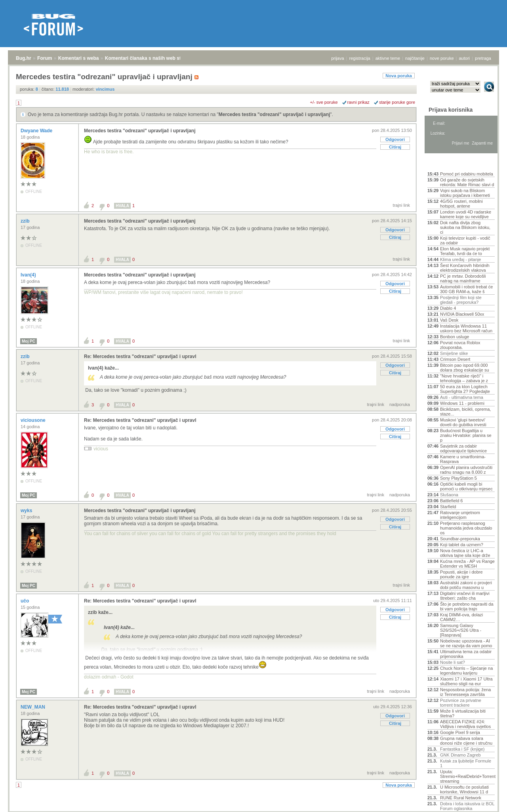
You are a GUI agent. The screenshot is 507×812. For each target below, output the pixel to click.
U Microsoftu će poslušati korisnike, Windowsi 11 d (464, 789)
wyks (27, 511)
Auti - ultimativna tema (462, 397)
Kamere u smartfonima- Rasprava (463, 459)
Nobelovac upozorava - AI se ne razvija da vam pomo (466, 643)
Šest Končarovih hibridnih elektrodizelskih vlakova (465, 268)
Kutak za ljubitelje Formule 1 (466, 763)
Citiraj (395, 147)
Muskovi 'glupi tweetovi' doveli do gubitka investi (463, 422)
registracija (360, 58)
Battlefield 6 (451, 501)
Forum (45, 58)
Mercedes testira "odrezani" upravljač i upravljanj (274, 114)
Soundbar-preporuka (460, 539)
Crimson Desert (455, 359)
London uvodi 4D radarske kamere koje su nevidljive (466, 214)
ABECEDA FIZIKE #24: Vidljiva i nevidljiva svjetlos (465, 724)
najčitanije (415, 58)
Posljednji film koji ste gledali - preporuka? (461, 300)
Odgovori (395, 139)
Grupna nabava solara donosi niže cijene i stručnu (466, 741)
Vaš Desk (449, 320)
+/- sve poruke (324, 102)
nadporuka (400, 404)
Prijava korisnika (451, 110)
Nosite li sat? (453, 662)
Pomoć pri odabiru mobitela (467, 174)
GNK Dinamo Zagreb (460, 755)
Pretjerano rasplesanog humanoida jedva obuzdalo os (466, 528)
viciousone (34, 420)
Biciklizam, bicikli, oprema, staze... (465, 412)
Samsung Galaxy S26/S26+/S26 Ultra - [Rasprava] (461, 630)
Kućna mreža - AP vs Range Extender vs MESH (467, 564)
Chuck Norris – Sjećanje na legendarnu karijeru (466, 671)
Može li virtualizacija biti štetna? (463, 713)
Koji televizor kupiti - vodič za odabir (465, 240)
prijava (337, 58)
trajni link (401, 205)
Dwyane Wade (37, 131)
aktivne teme (388, 58)
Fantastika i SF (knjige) (462, 749)
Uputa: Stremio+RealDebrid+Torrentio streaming (467, 776)
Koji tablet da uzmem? (462, 545)
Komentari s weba (79, 58)
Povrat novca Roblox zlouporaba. (460, 345)
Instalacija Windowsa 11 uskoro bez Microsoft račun (466, 328)
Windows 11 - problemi (462, 403)
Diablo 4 (448, 308)
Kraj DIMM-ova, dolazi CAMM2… (461, 617)
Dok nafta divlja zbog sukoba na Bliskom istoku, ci (465, 227)
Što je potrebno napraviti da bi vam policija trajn (467, 606)
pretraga (483, 58)
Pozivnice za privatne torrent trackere (461, 703)
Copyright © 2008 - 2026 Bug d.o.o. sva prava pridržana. (253, 810)
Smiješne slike (454, 353)
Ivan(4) (29, 275)
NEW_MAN (33, 707)
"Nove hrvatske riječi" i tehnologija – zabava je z (464, 378)
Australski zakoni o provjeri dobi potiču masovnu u (466, 585)
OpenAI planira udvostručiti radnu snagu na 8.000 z (466, 470)
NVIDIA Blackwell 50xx (462, 314)
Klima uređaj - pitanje (460, 259)
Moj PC (29, 341)
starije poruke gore (397, 102)
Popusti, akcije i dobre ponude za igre (461, 574)
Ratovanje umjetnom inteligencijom (460, 515)
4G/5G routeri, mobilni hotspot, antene (461, 204)
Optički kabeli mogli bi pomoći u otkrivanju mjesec (466, 486)
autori (465, 58)
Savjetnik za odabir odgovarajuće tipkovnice (463, 448)
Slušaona (449, 495)
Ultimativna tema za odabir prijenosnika (466, 654)
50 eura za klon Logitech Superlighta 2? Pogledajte (465, 389)
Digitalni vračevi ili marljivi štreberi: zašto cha (465, 596)
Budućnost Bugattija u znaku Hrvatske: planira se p (466, 435)
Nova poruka (399, 76)
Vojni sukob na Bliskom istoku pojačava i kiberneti (465, 193)
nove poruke (442, 58)
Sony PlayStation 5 (458, 478)
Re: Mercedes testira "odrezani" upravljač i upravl (140, 356)
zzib (26, 221)
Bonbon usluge (455, 337)
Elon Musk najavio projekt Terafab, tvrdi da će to (465, 251)
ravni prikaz (358, 102)
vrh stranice (485, 801)
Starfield (448, 507)
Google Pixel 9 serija (460, 732)
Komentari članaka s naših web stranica (150, 58)
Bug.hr (24, 58)
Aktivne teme (446, 163)
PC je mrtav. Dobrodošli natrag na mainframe (463, 278)
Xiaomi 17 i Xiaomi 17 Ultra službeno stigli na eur (466, 681)
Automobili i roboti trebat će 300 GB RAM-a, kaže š (466, 289)
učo (26, 601)
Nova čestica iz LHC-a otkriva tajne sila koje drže (465, 553)
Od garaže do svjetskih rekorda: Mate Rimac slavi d (467, 182)
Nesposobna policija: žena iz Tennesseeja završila (465, 692)
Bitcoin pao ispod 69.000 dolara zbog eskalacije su (465, 368)
